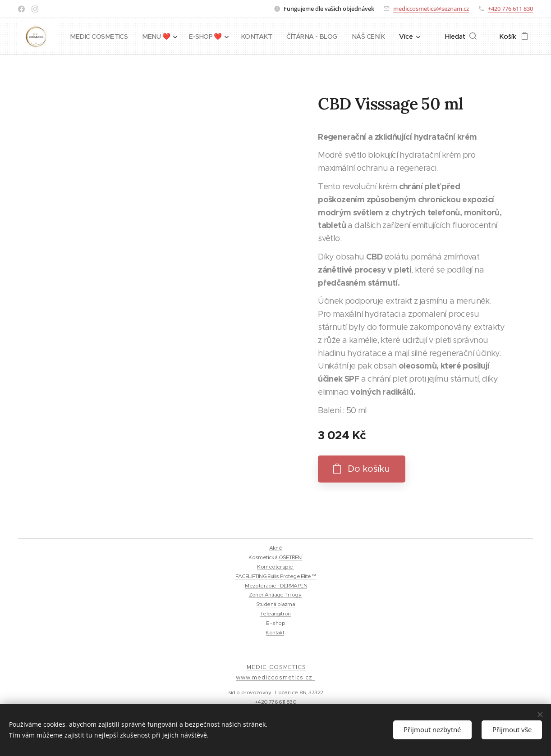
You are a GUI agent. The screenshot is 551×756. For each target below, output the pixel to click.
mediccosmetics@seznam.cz (431, 9)
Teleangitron (275, 614)
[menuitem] (139, 36)
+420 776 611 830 (510, 9)
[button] (461, 36)
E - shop (276, 623)
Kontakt (275, 633)
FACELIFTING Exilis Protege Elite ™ (276, 576)
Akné (276, 548)
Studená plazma (276, 604)
